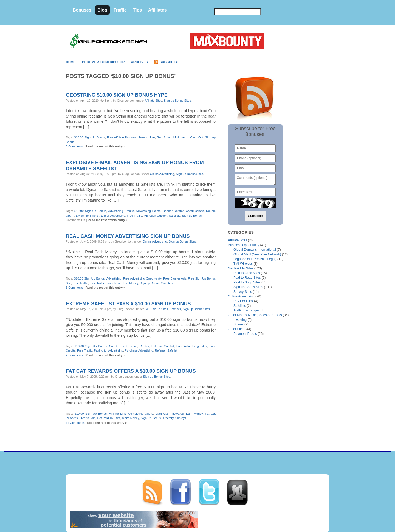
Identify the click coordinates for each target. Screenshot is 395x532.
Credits (144, 346)
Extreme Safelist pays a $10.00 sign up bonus (128, 304)
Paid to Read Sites (247, 278)
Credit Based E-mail (123, 346)
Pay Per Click (243, 301)
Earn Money (194, 414)
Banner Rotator (173, 211)
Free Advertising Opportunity (142, 278)
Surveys (181, 418)
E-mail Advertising (113, 216)
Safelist (172, 350)
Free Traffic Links (101, 283)
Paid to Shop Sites (247, 282)
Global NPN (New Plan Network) (257, 254)
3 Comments (74, 146)
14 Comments (75, 423)
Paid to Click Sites (247, 273)
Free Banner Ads (175, 278)
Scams (239, 324)
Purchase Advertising (139, 350)
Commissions (195, 211)
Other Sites (236, 329)
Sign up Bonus (192, 216)
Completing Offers (141, 414)
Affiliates (157, 10)
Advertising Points (148, 211)
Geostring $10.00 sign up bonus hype (117, 95)
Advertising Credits (121, 211)
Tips (137, 10)
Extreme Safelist (163, 346)
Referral (160, 350)
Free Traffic (135, 216)
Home (71, 62)
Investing (240, 320)
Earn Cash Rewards (169, 414)
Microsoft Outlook (156, 216)
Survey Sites (243, 292)
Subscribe (169, 62)
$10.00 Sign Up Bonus (90, 137)
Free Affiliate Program (122, 137)
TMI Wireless (243, 264)
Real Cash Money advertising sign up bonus (128, 236)
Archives (139, 62)
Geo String (164, 137)
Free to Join (147, 137)
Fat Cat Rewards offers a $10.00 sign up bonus (131, 371)
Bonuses (82, 10)
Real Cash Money (126, 283)
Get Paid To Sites (156, 309)
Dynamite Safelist (88, 216)
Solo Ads (167, 283)
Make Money (131, 418)
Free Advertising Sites (192, 346)
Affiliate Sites (153, 101)
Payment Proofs (245, 334)
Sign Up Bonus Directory (157, 418)
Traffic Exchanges (246, 310)
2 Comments (74, 355)
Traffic (120, 10)
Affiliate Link (117, 414)
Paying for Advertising (109, 350)
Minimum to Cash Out (188, 137)
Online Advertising (162, 174)
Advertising (114, 278)
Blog (102, 10)
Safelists (175, 216)
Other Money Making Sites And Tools (255, 315)
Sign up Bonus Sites (177, 101)
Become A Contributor (103, 62)
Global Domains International (255, 250)
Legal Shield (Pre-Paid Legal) (255, 259)
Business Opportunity (244, 245)
